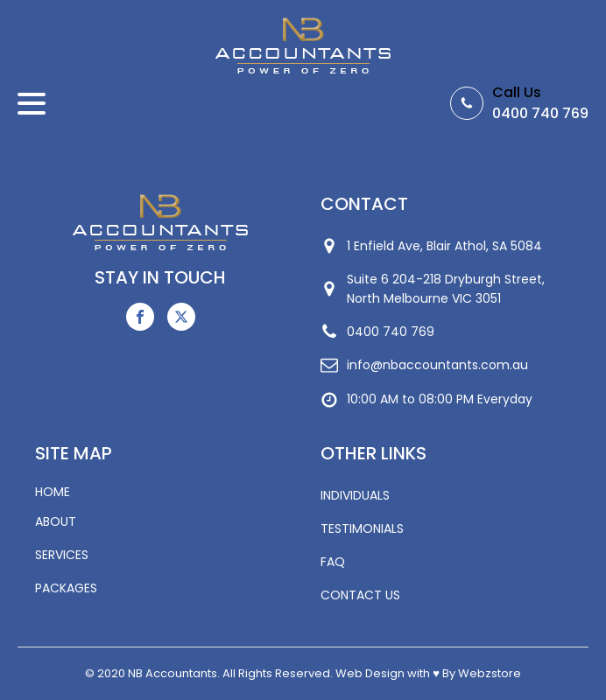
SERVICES (62, 555)
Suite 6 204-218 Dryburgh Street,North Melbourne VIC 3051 (446, 289)
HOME (53, 492)
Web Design (370, 673)
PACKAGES (66, 588)
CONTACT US (360, 595)
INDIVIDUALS (355, 495)
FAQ (333, 562)
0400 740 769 (540, 113)
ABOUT (56, 521)
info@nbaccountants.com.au (437, 365)
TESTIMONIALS (362, 528)
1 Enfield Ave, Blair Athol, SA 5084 (444, 246)
